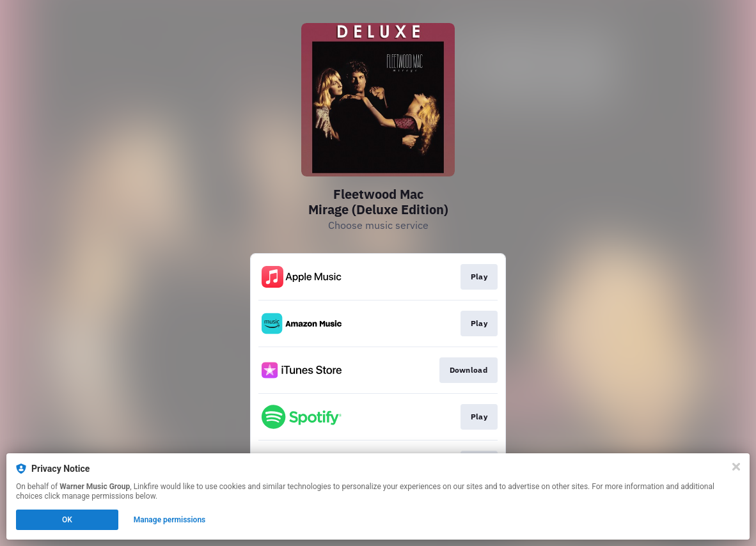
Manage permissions (170, 520)
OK (67, 520)
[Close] (736, 467)
